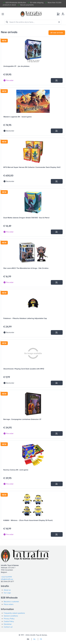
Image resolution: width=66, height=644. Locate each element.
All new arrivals (57, 33)
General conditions (11, 616)
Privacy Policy (9, 619)
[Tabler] (31, 14)
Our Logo (7, 593)
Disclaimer (8, 624)
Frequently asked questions (14, 613)
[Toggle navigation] (3, 14)
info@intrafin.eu (7, 579)
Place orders (9, 604)
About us (7, 590)
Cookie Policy (9, 621)
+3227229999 (6, 577)
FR (41, 639)
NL (35, 639)
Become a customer (11, 601)
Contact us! (8, 627)
